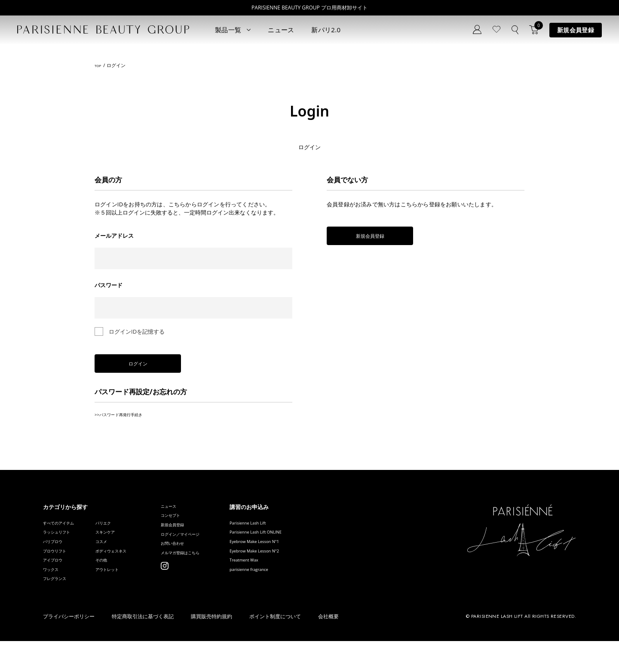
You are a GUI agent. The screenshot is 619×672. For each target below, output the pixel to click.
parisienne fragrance (301, 596)
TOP (99, 66)
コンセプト (202, 527)
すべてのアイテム (65, 531)
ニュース (281, 30)
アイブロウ (57, 583)
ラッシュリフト (63, 544)
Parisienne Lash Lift (300, 531)
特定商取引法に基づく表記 (143, 647)
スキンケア (123, 544)
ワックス (54, 596)
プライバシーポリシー (69, 647)
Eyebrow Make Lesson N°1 (309, 557)
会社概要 (328, 647)
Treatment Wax (294, 583)
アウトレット (126, 596)
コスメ (118, 557)
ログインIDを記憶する (137, 331)
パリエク (120, 531)
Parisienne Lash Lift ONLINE (310, 544)
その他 (118, 583)
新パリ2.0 (326, 30)
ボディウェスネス (132, 570)
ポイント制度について (275, 647)
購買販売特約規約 (211, 647)
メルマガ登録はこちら (216, 579)
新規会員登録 (576, 30)
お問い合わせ (205, 566)
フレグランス (60, 609)
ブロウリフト (60, 570)
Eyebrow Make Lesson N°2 (309, 570)
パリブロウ (57, 557)
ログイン (155, 367)
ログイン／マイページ (216, 553)
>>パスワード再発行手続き (129, 421)
